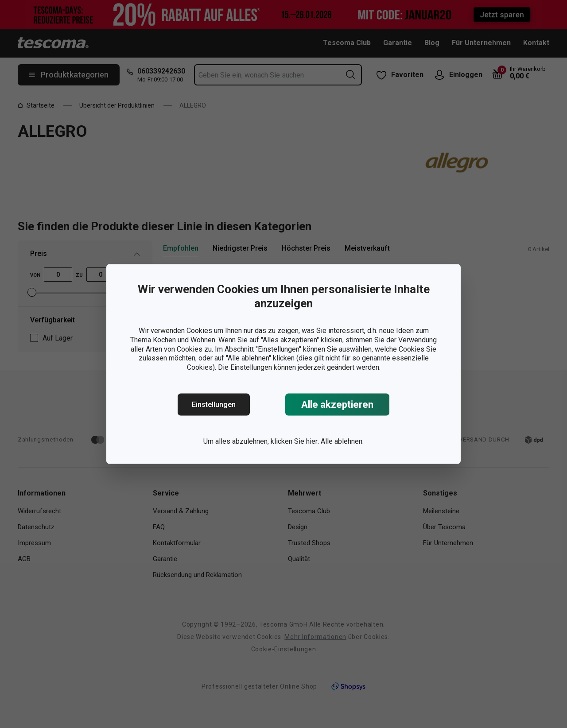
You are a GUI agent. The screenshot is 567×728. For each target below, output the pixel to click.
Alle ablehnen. (342, 441)
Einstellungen (214, 405)
